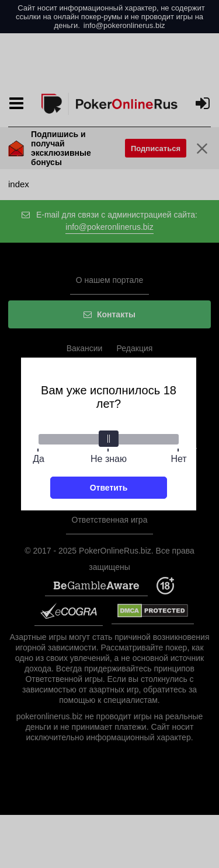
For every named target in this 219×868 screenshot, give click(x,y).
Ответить (109, 488)
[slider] (109, 439)
